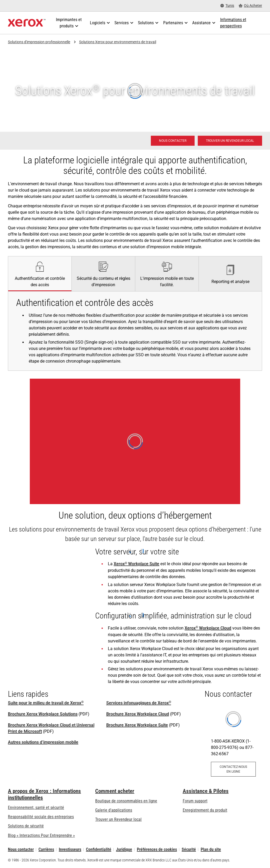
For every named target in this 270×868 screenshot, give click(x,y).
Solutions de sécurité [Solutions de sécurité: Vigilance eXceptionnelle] (26, 826)
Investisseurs (70, 849)
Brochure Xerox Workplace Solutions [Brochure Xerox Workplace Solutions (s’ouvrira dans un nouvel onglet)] (43, 714)
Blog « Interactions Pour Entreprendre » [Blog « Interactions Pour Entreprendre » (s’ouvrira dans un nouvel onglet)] (41, 835)
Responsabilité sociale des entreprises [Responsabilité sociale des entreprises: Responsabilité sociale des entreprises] (41, 817)
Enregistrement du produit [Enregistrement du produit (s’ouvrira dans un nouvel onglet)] (205, 810)
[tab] (40, 274)
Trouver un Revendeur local (118, 819)
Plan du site (211, 849)
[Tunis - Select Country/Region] (227, 6)
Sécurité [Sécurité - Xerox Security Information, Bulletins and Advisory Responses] (189, 849)
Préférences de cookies (157, 849)
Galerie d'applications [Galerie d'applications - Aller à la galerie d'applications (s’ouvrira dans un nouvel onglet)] (114, 810)
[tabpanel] (135, 331)
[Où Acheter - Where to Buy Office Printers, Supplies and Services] (250, 6)
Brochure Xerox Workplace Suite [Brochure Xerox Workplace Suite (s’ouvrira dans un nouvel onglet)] (137, 725)
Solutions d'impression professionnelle (39, 42)
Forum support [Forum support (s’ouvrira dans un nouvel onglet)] (195, 801)
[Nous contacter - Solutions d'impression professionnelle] (173, 141)
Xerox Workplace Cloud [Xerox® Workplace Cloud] (208, 628)
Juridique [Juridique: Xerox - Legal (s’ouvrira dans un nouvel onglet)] (124, 849)
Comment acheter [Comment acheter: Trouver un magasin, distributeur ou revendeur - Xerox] (115, 791)
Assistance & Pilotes (206, 791)
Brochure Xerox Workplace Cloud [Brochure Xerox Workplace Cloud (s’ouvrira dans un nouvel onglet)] (138, 714)
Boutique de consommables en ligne (126, 801)
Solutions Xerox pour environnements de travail (118, 42)
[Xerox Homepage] (27, 23)
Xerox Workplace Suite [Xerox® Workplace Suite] (136, 564)
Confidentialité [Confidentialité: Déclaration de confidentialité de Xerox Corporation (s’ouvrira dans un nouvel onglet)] (99, 849)
